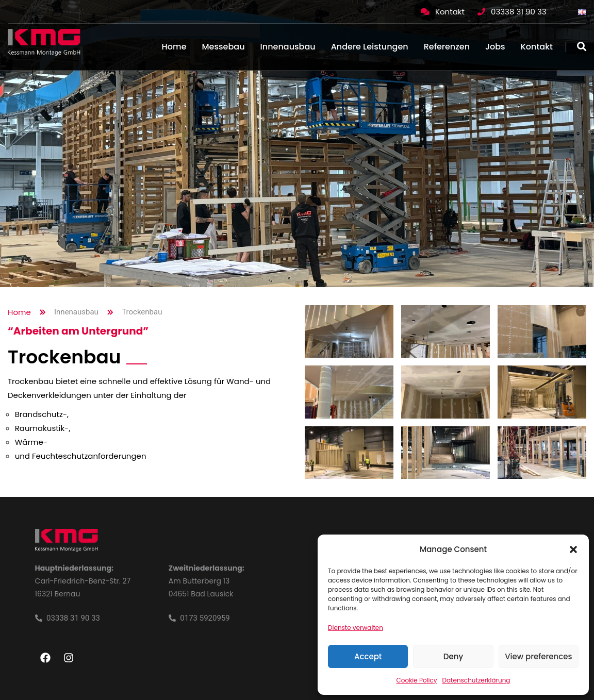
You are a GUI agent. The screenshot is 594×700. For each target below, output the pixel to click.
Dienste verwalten (356, 628)
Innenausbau (288, 47)
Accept (368, 656)
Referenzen (447, 47)
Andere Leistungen (370, 47)
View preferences (538, 656)
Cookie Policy (417, 680)
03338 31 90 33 (519, 12)
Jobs (495, 47)
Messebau (224, 47)
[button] (573, 549)
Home (174, 47)
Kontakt (450, 12)
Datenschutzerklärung (476, 680)
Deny (453, 656)
